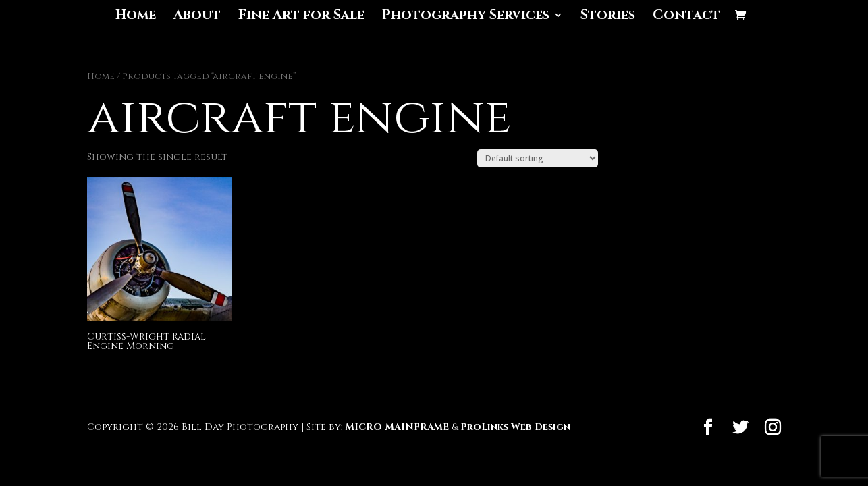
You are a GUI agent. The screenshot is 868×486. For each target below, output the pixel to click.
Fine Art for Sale (301, 17)
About (197, 17)
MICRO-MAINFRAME (397, 427)
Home (136, 17)
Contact (686, 17)
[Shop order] (538, 158)
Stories (608, 17)
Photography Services (466, 17)
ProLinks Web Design (515, 427)
